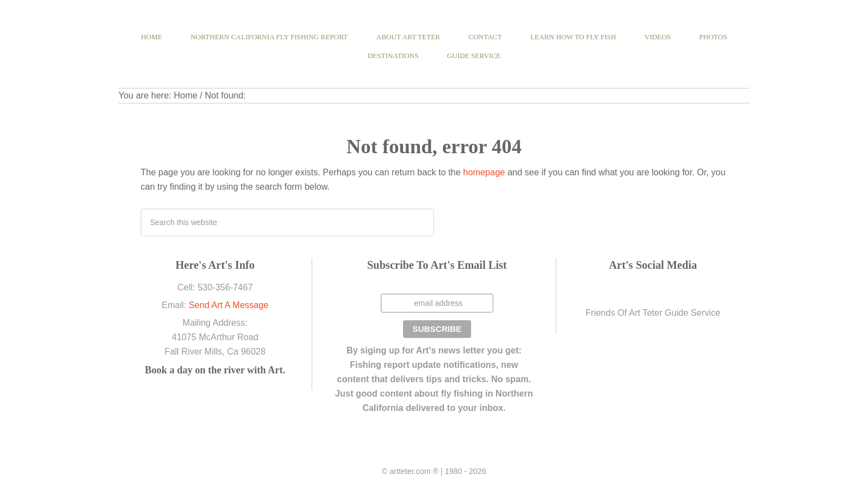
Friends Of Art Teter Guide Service (653, 313)
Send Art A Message (229, 305)
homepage (484, 172)
